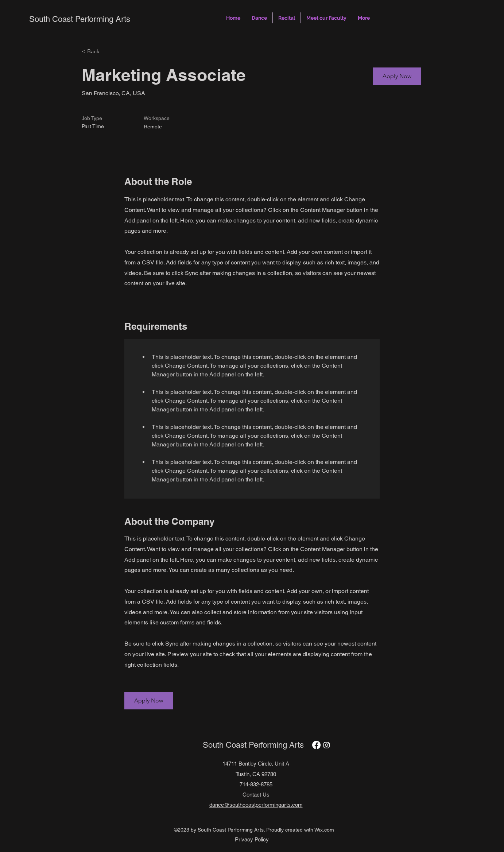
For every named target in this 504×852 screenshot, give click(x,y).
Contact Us (256, 795)
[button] (259, 18)
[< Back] (108, 52)
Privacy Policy (252, 839)
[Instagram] (327, 745)
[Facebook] (316, 745)
